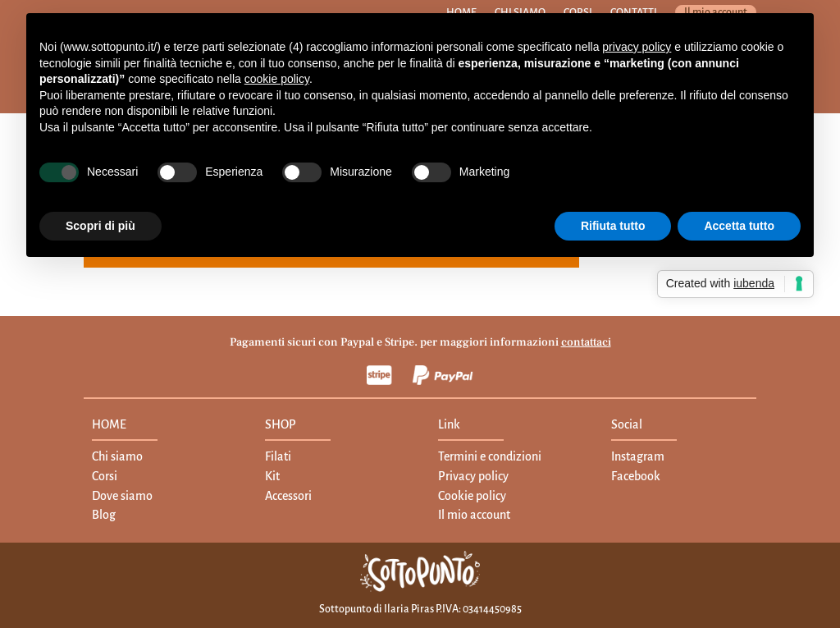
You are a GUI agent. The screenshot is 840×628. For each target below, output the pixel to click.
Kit (272, 476)
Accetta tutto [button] (739, 226)
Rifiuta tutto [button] (613, 226)
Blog (104, 515)
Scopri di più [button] (100, 226)
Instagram (638, 456)
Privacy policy (473, 476)
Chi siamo (117, 456)
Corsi (105, 476)
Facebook (636, 476)
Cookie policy (472, 496)
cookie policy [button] (277, 79)
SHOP (281, 424)
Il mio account (474, 515)
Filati (278, 456)
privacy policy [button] (637, 47)
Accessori (288, 496)
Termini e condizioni (490, 456)
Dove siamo (122, 496)
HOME (109, 424)
